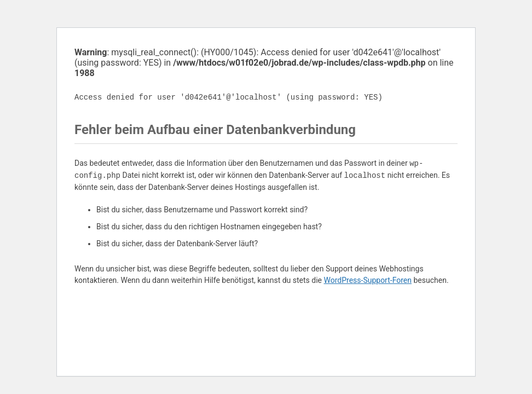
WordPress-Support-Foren (368, 280)
